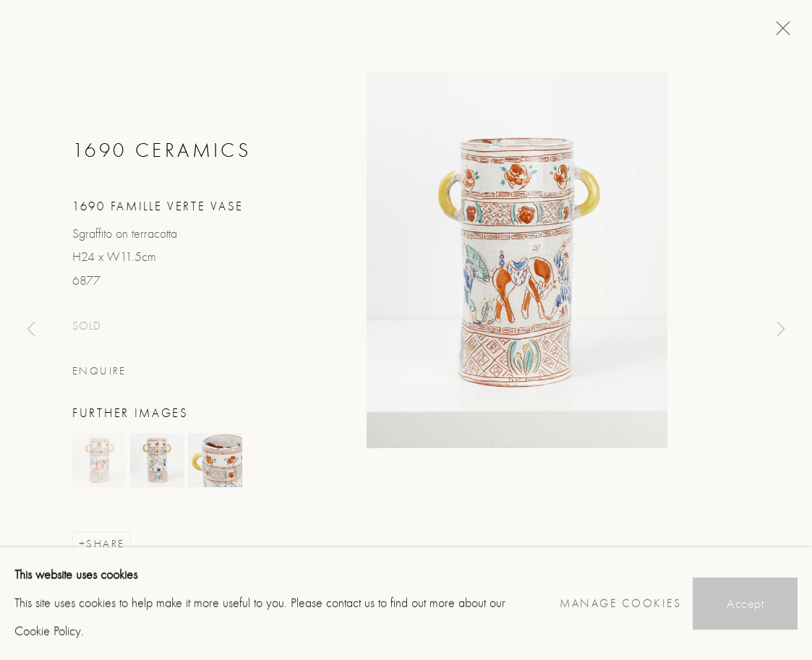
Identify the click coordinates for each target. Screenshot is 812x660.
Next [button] (781, 330)
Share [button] (105, 544)
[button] (99, 460)
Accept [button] (745, 604)
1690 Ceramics (162, 150)
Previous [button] (31, 330)
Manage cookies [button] (620, 604)
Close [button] (779, 33)
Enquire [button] (99, 371)
